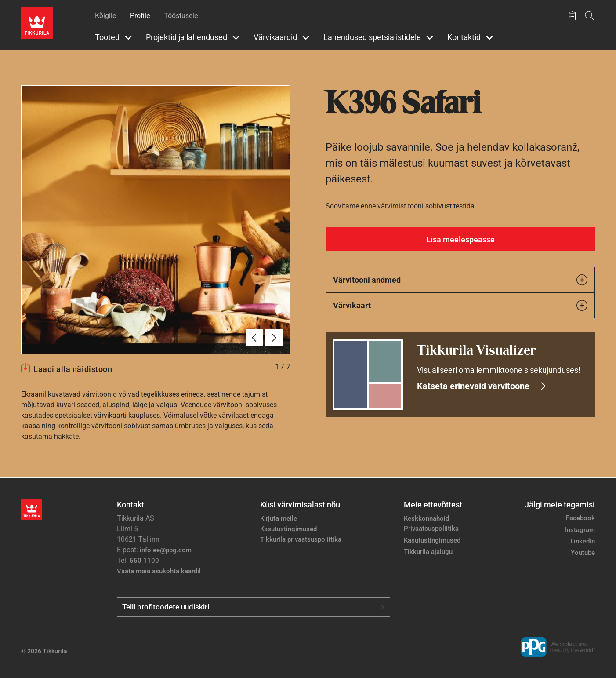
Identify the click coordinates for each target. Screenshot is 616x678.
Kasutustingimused (288, 529)
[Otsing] (590, 16)
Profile (140, 16)
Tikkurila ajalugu (428, 552)
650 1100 (144, 561)
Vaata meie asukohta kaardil (159, 571)
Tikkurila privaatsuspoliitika (301, 539)
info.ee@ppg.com (166, 550)
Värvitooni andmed (460, 280)
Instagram (580, 530)
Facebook (580, 518)
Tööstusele (181, 16)
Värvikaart (460, 305)
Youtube (583, 553)
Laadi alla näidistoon (73, 369)
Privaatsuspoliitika (431, 529)
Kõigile (105, 16)
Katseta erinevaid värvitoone (482, 386)
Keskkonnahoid (426, 518)
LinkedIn (583, 541)
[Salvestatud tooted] (572, 16)
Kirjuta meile (279, 518)
